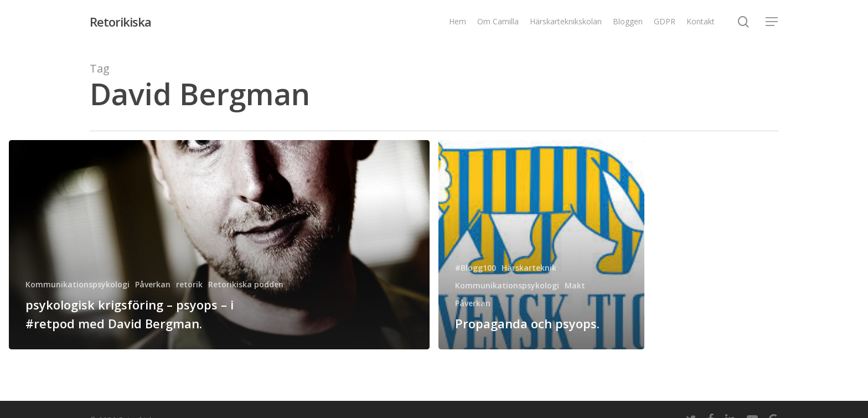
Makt (575, 285)
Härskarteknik (529, 268)
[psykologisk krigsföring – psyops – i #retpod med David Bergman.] (219, 245)
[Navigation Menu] (772, 22)
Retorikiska (120, 22)
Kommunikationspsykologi (77, 284)
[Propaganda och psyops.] (541, 245)
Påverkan (153, 284)
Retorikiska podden (246, 284)
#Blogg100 (476, 268)
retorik (189, 284)
